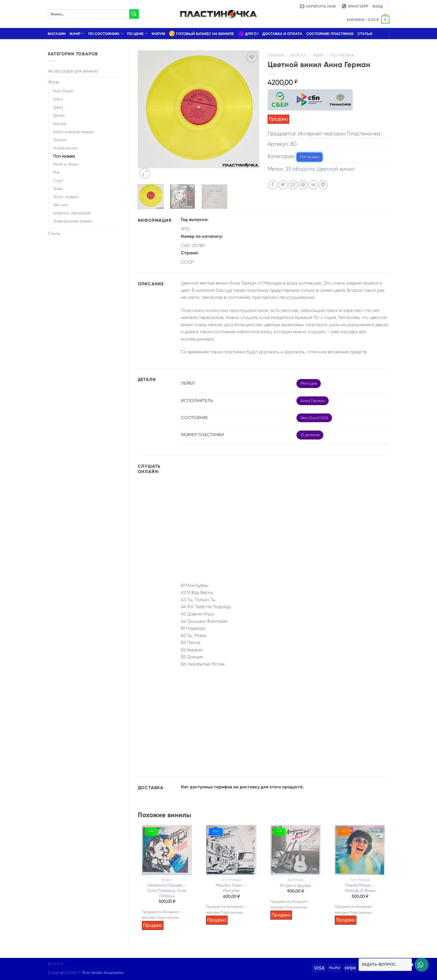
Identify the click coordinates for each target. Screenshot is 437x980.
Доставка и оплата (282, 34)
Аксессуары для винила (73, 71)
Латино (60, 140)
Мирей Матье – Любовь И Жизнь (360, 888)
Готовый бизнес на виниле (202, 34)
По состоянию (106, 33)
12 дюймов (310, 435)
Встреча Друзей (295, 885)
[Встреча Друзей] (296, 850)
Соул (58, 180)
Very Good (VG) (314, 418)
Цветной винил (336, 169)
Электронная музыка (73, 221)
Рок (56, 172)
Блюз (58, 99)
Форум (158, 34)
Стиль (54, 233)
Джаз (58, 107)
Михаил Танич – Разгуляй (231, 888)
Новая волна (65, 148)
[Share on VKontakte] (313, 185)
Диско (59, 115)
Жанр (77, 33)
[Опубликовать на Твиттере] (283, 185)
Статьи (365, 34)
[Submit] (134, 14)
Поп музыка (64, 156)
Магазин (57, 34)
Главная (276, 55)
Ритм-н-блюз (66, 164)
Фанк (58, 189)
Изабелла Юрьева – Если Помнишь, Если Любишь (167, 890)
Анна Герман (313, 401)
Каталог (299, 55)
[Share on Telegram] (323, 185)
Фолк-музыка (66, 197)
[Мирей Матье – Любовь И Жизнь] (360, 850)
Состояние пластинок (330, 34)
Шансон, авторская (72, 213)
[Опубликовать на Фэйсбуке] (273, 185)
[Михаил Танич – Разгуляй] (231, 850)
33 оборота (300, 169)
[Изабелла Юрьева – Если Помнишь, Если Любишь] (167, 850)
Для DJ (248, 34)
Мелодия (309, 383)
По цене (137, 33)
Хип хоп (60, 205)
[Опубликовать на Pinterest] (303, 185)
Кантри (60, 124)
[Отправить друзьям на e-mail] (293, 185)
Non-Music (63, 91)
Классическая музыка (73, 132)
